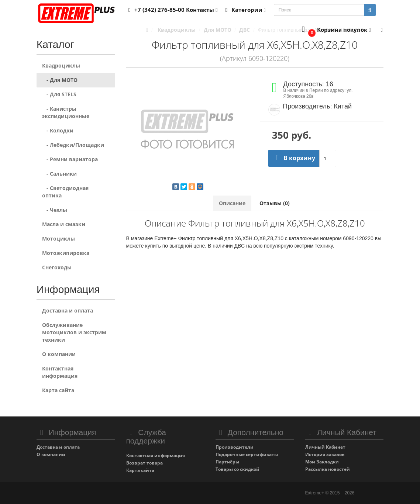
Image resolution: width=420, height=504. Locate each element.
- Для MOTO (60, 80)
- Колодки (58, 130)
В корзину (294, 158)
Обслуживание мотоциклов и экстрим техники (74, 332)
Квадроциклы (61, 65)
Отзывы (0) (275, 203)
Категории (244, 10)
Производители (235, 447)
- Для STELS (59, 94)
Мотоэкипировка (66, 253)
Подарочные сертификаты (247, 454)
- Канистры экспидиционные (66, 112)
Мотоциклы (58, 239)
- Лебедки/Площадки (73, 145)
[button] (335, 30)
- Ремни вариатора (70, 159)
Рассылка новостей (328, 469)
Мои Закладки (322, 462)
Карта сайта (58, 390)
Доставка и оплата (68, 310)
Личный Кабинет (325, 447)
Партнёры (227, 462)
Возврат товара (144, 463)
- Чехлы (55, 210)
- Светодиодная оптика (65, 192)
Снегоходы (57, 267)
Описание (232, 203)
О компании (59, 354)
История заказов (325, 454)
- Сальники (59, 174)
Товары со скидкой (237, 469)
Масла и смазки (64, 224)
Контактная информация (60, 372)
